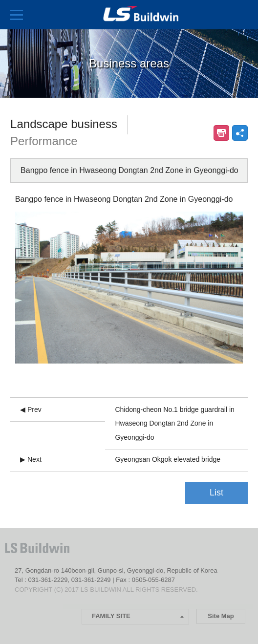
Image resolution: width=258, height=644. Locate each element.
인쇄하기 (221, 133)
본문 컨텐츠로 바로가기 (0, 0)
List (216, 493)
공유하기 (240, 133)
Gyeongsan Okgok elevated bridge (168, 459)
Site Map (221, 616)
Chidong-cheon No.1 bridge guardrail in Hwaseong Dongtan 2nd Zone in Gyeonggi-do (174, 424)
